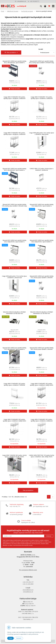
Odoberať (49, 536)
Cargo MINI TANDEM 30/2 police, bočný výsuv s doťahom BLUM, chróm (14, 456)
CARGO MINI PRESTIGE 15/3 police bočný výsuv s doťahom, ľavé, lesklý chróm (42, 456)
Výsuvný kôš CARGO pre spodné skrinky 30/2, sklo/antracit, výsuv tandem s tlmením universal (14, 63)
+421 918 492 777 (34, 1)
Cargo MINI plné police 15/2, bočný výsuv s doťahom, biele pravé (42, 134)
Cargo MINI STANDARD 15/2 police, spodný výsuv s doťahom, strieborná (42, 98)
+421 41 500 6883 (28, 584)
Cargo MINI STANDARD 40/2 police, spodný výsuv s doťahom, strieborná (14, 134)
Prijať (10, 638)
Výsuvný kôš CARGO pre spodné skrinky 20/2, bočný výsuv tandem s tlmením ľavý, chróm (42, 63)
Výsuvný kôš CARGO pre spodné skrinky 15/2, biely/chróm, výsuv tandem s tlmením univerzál (42, 206)
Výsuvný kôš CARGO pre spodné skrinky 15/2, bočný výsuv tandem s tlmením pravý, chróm (42, 278)
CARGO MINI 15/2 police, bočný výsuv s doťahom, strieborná (42, 169)
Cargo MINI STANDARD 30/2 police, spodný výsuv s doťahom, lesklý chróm (14, 420)
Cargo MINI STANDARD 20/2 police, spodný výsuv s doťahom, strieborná (42, 420)
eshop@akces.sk (22, 1)
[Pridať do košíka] (14, 89)
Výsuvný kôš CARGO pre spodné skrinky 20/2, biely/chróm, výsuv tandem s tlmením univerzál (14, 242)
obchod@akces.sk (28, 590)
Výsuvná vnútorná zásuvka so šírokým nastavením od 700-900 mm (42, 313)
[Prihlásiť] (45, 6)
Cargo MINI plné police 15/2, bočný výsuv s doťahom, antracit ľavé (14, 277)
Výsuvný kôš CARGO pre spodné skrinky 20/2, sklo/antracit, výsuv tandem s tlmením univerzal (14, 170)
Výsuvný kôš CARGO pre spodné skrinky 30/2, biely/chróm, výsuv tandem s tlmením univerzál (42, 242)
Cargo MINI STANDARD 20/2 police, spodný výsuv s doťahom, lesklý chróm (42, 384)
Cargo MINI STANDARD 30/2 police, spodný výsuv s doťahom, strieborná (14, 98)
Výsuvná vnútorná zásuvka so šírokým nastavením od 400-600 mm (14, 313)
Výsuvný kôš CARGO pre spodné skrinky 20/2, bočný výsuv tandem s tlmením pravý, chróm (42, 349)
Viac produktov (28, 490)
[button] (41, 6)
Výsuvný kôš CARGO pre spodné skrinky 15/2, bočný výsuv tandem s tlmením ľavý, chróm (14, 206)
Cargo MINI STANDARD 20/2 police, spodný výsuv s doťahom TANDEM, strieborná (14, 385)
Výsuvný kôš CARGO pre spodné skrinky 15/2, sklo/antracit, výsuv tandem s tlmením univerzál (14, 349)
